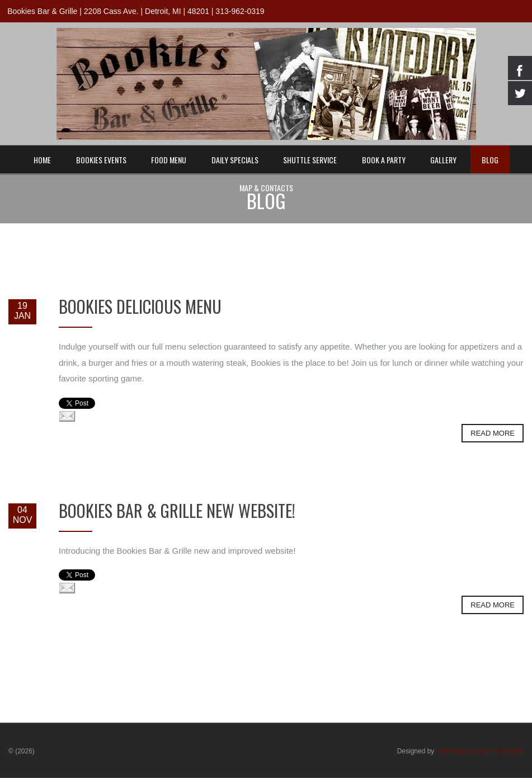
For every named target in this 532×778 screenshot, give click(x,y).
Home (42, 160)
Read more (493, 433)
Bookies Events (101, 160)
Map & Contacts (266, 188)
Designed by (460, 751)
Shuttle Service (310, 160)
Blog (490, 160)
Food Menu (169, 160)
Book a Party (384, 160)
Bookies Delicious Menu (140, 306)
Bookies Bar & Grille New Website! (177, 510)
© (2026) (22, 751)
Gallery (443, 160)
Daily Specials (235, 160)
